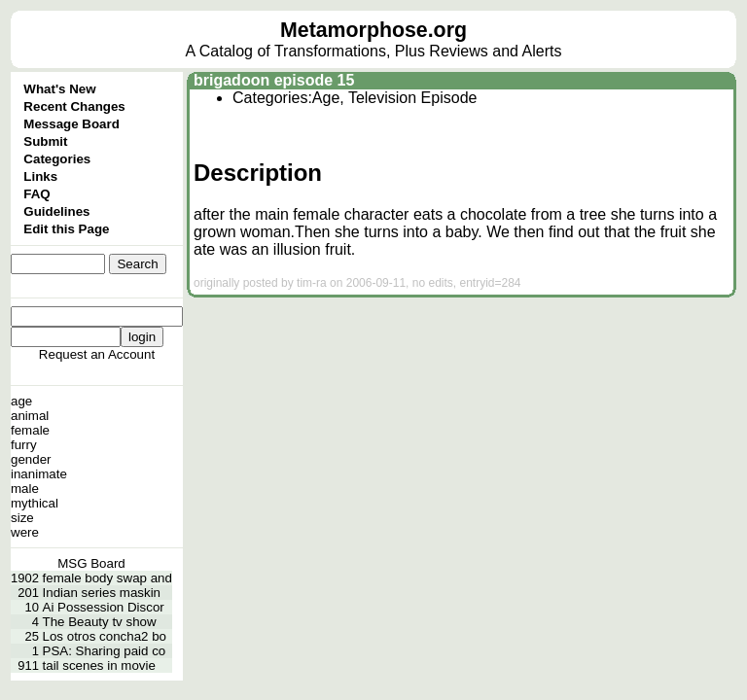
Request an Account (97, 354)
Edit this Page (66, 229)
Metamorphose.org (373, 30)
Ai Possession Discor (104, 607)
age (21, 401)
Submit (45, 141)
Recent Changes (74, 106)
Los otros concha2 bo (105, 636)
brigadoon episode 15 (274, 80)
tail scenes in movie (99, 665)
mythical (35, 503)
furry (24, 445)
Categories (57, 159)
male (25, 489)
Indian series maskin (102, 593)
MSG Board (91, 563)
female (30, 430)
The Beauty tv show (100, 622)
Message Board (71, 124)
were (25, 532)
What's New (59, 89)
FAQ (36, 194)
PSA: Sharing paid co (105, 651)
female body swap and (107, 578)
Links (40, 176)
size (22, 518)
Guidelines (56, 211)
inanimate (39, 474)
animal (30, 416)
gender (31, 459)
